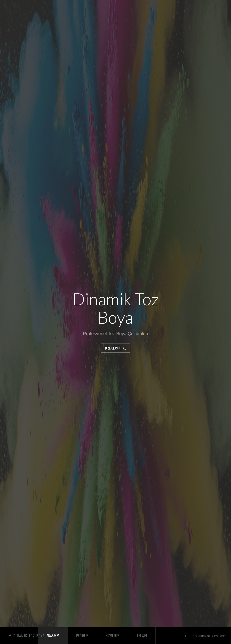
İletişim (142, 636)
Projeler (82, 636)
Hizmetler (112, 636)
